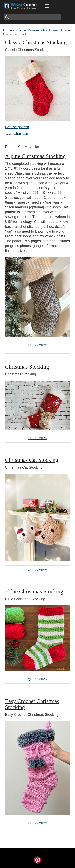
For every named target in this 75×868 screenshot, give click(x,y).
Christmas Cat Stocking (32, 460)
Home (7, 30)
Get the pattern (17, 127)
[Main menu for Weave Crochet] (47, 6)
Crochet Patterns (27, 30)
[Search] (32, 17)
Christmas (21, 133)
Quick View (37, 345)
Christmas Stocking (27, 367)
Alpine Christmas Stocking (35, 156)
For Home (50, 30)
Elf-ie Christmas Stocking (34, 591)
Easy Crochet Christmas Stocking (32, 704)
